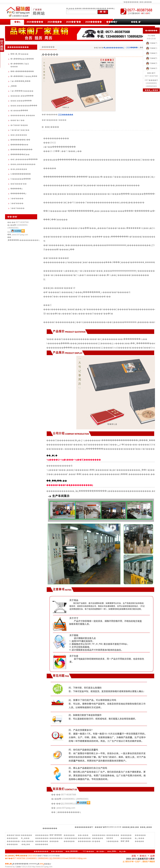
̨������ (101, 9)
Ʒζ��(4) (151, 68)
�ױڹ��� (140, 838)
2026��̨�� (55, 22)
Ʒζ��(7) (151, 43)
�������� (89, 9)
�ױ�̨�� (96, 841)
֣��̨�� (78, 9)
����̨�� (26, 835)
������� (113, 835)
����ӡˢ (111, 9)
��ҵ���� (146, 2)
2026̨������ (66, 115)
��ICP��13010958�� (48, 856)
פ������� (70, 838)
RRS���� (88, 851)
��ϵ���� (57, 851)
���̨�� (54, 841)
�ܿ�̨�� (110, 838)
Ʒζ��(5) (151, 58)
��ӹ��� (83, 835)
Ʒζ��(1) (151, 48)
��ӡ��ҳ (131, 827)
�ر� (146, 827)
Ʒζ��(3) (151, 63)
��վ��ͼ (112, 851)
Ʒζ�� (18, 867)
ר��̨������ (131, 2)
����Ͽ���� (13, 835)
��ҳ (17, 22)
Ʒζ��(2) (151, 53)
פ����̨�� (112, 841)
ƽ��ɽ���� (27, 841)
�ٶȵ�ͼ (123, 851)
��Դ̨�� (125, 841)
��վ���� (72, 851)
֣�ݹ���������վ (114, 48)
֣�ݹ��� (70, 9)
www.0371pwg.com (20, 235)
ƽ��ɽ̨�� (25, 844)
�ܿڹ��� (25, 838)
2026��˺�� (73, 22)
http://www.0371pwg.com (42, 867)
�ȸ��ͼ (100, 851)
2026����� (35, 22)
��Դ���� (56, 835)
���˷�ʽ (136, 22)
